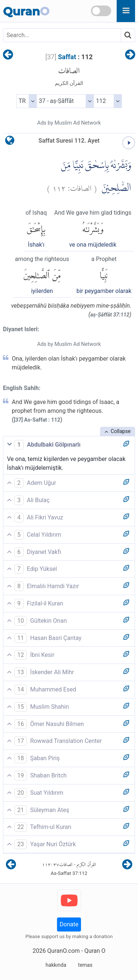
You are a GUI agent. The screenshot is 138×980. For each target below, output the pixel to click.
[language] (10, 142)
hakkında (56, 965)
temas (85, 965)
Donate (69, 924)
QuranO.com (63, 951)
